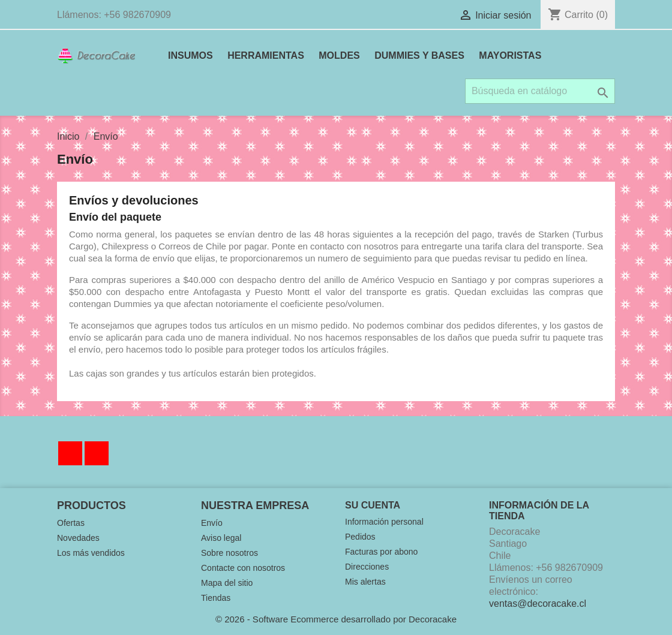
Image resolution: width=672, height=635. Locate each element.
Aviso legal (221, 538)
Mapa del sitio (227, 583)
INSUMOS (190, 55)
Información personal (384, 522)
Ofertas (71, 523)
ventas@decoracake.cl (538, 604)
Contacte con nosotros (243, 568)
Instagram (97, 453)
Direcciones (367, 567)
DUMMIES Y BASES (419, 55)
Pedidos (360, 537)
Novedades (78, 538)
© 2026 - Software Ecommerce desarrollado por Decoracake (336, 619)
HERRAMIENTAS (266, 55)
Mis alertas (365, 582)
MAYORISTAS (510, 55)
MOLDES (339, 55)
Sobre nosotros (229, 553)
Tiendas (216, 598)
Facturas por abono (381, 552)
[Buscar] (540, 91)
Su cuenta (373, 505)
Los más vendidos (91, 553)
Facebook (70, 453)
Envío (212, 523)
